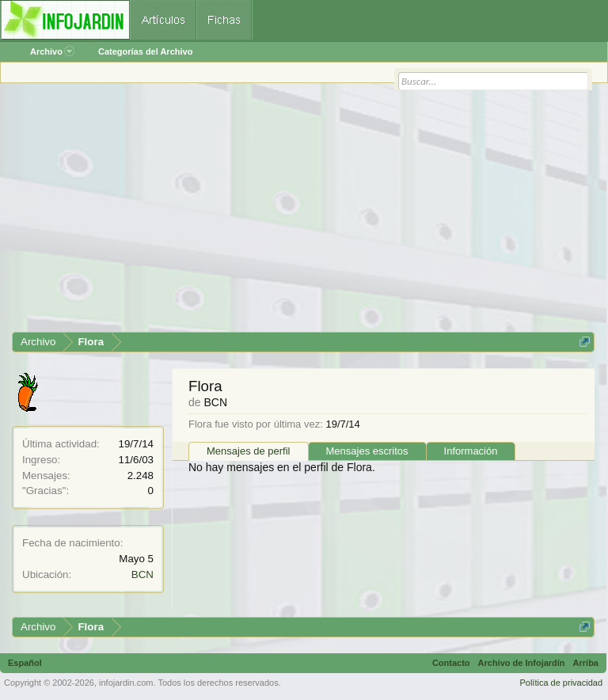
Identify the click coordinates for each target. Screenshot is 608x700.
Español (25, 663)
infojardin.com (126, 683)
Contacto (451, 663)
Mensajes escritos (367, 451)
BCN (142, 574)
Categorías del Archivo (145, 51)
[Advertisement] (303, 213)
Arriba (586, 663)
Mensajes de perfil (249, 451)
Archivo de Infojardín (522, 663)
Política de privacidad (561, 683)
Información (471, 451)
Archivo (52, 51)
